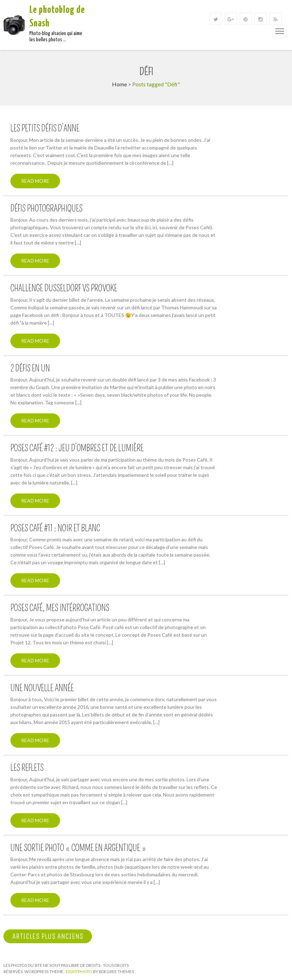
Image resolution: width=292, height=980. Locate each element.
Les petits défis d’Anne (45, 129)
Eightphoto (79, 972)
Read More (35, 181)
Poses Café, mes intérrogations (60, 608)
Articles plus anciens (48, 936)
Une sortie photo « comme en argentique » (78, 848)
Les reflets (27, 768)
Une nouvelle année (42, 688)
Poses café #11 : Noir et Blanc (55, 528)
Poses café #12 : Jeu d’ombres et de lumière (77, 448)
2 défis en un (30, 369)
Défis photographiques (46, 209)
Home (119, 84)
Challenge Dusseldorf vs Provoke (64, 289)
